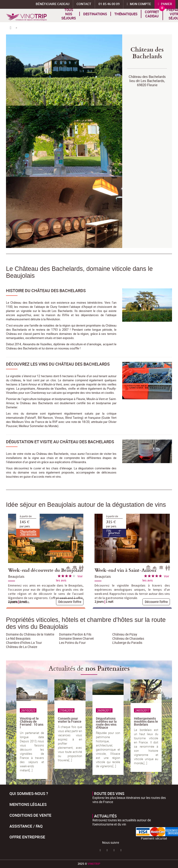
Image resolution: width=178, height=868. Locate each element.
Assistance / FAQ (26, 826)
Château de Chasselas (128, 638)
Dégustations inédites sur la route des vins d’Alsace (106, 723)
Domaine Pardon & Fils (75, 634)
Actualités (105, 816)
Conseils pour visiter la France (70, 720)
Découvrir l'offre (70, 602)
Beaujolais (16, 576)
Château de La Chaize (22, 647)
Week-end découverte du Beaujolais (45, 570)
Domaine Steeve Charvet (76, 638)
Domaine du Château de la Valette (30, 634)
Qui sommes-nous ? (29, 793)
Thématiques (126, 14)
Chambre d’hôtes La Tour (24, 643)
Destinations (95, 14)
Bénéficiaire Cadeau (53, 4)
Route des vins (109, 794)
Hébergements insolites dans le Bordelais (146, 721)
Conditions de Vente (30, 815)
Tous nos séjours (69, 14)
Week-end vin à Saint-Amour (126, 570)
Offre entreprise (27, 837)
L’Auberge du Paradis (127, 643)
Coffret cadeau (152, 14)
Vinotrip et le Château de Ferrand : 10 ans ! (32, 723)
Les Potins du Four (72, 643)
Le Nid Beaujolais (18, 638)
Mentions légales (28, 804)
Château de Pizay (125, 634)
